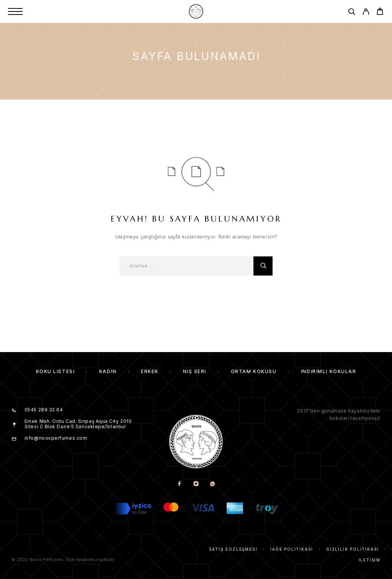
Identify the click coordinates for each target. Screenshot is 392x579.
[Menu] (15, 11)
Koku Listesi (56, 371)
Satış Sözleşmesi (233, 549)
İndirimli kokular (329, 371)
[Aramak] (352, 13)
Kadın (108, 371)
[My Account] (366, 13)
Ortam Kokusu (254, 371)
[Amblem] (196, 11)
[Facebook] (180, 484)
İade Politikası (292, 549)
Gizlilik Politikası (353, 549)
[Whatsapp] (213, 484)
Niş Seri (195, 371)
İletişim (370, 560)
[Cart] (380, 12)
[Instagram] (196, 484)
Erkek (150, 371)
